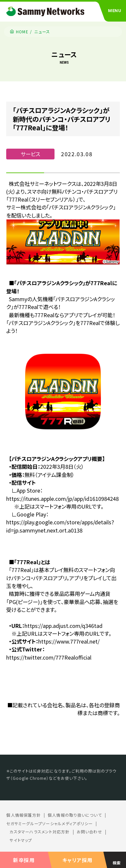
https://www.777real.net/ (69, 641)
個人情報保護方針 (24, 815)
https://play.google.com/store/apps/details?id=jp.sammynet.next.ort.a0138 (60, 526)
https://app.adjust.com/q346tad (63, 626)
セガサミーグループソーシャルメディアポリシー (49, 824)
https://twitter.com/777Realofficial (49, 657)
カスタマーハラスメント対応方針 (39, 832)
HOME (22, 32)
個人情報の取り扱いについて (75, 815)
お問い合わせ (89, 832)
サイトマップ (21, 840)
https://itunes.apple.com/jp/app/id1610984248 (63, 499)
